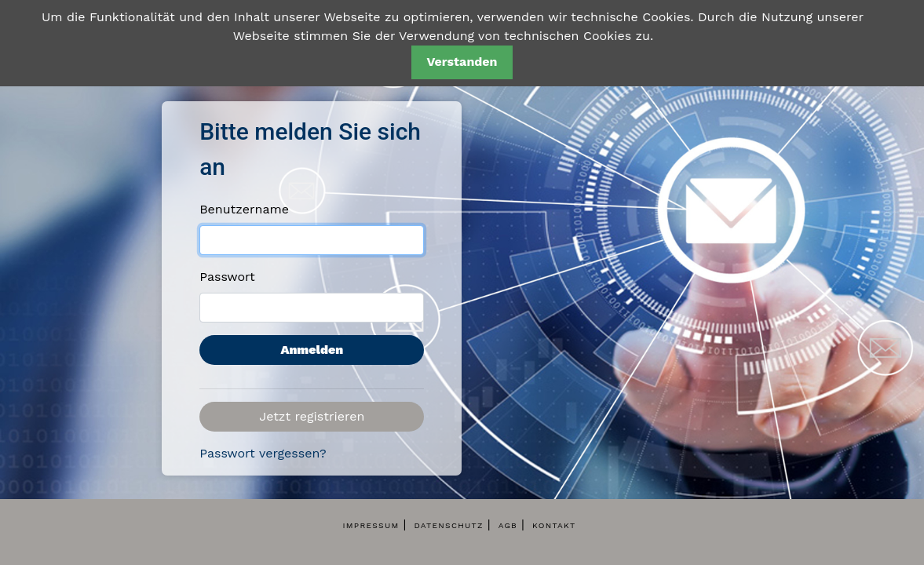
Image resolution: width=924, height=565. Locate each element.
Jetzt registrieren (312, 416)
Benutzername (244, 209)
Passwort (227, 277)
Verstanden (462, 62)
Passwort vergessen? (263, 453)
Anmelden (312, 350)
